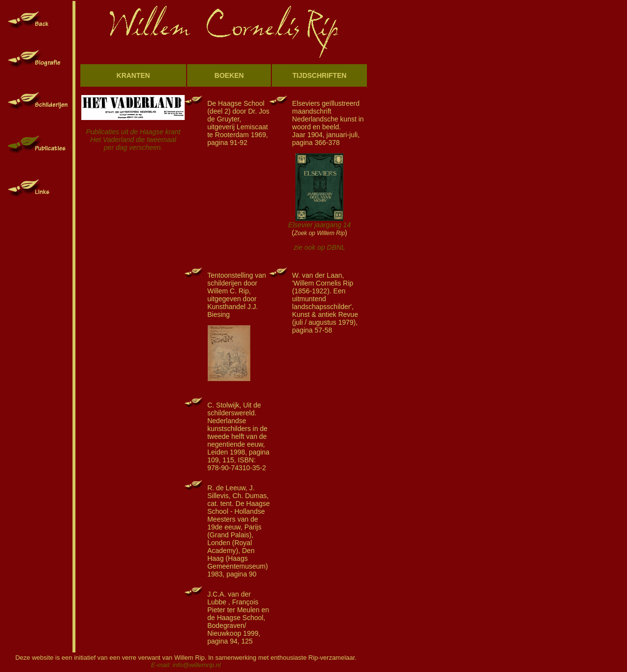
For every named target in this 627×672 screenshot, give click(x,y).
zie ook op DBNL (320, 247)
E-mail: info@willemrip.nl (186, 665)
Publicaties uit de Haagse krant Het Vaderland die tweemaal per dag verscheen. (133, 132)
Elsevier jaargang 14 (319, 225)
